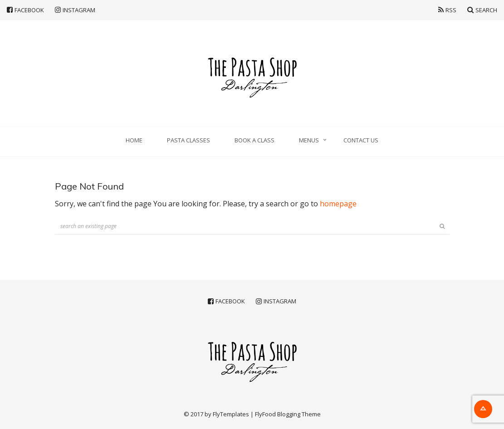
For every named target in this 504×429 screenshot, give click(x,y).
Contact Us (361, 140)
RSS (447, 10)
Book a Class (254, 140)
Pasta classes (188, 140)
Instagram (75, 10)
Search (482, 10)
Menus (309, 140)
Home (134, 140)
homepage (338, 204)
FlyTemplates (231, 414)
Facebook (25, 10)
